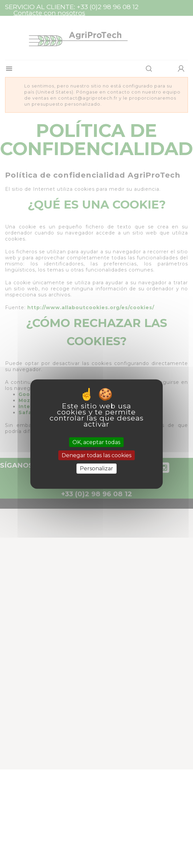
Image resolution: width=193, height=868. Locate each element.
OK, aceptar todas (96, 442)
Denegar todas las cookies (96, 455)
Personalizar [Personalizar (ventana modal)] (96, 468)
